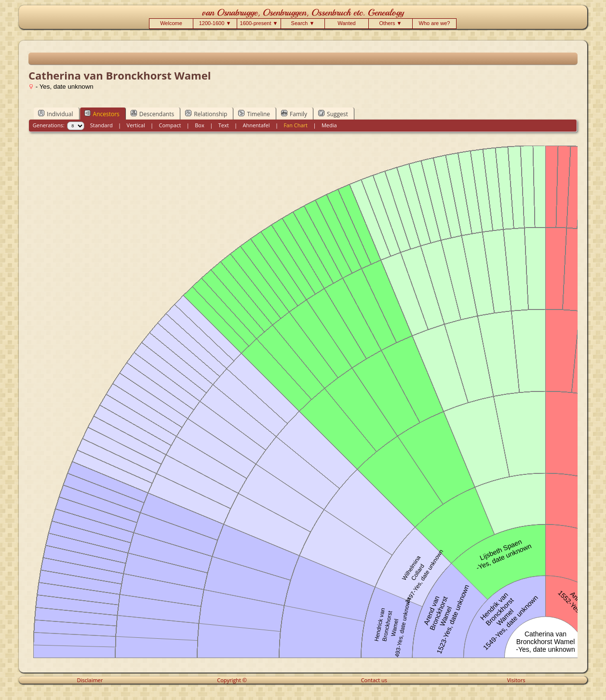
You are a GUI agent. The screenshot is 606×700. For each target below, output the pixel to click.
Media (329, 125)
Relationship (206, 114)
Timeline (254, 114)
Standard (101, 125)
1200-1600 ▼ (215, 23)
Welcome (171, 23)
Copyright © (232, 680)
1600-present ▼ (259, 23)
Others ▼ (391, 23)
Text (224, 125)
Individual (56, 114)
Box (199, 125)
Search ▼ (303, 23)
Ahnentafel (256, 125)
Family (294, 114)
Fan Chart (296, 125)
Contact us (374, 680)
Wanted (347, 23)
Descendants (152, 114)
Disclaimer (90, 680)
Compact (170, 125)
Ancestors (102, 114)
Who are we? (435, 23)
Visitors (516, 680)
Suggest (333, 114)
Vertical (136, 125)
